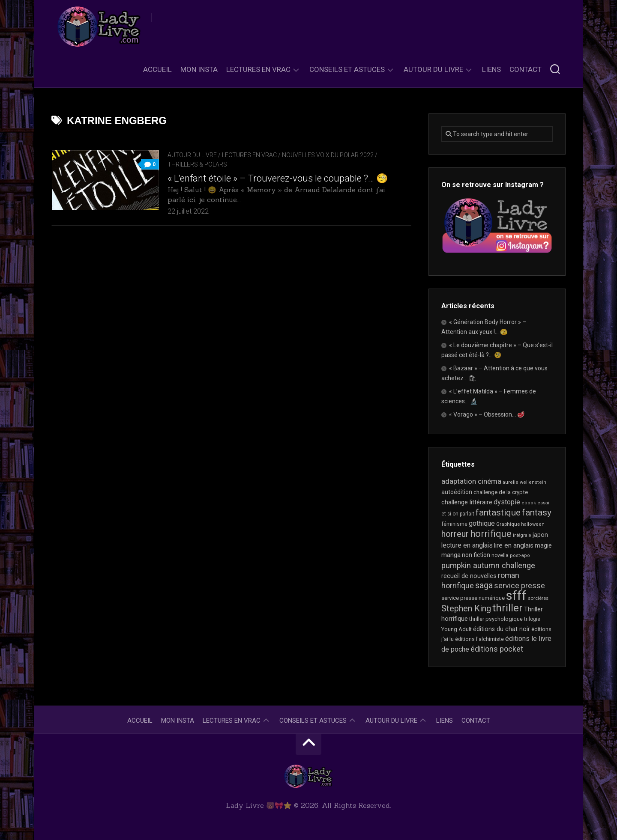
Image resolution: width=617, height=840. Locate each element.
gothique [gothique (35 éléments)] (482, 523)
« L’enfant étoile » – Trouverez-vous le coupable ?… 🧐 (278, 178)
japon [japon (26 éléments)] (540, 535)
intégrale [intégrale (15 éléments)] (522, 535)
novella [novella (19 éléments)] (500, 555)
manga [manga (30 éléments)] (451, 555)
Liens (491, 69)
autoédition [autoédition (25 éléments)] (457, 492)
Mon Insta (199, 69)
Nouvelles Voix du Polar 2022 (328, 155)
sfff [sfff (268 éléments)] (516, 596)
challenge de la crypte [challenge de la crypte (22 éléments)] (501, 492)
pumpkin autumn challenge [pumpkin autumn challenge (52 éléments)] (488, 566)
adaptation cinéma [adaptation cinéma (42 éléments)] (471, 481)
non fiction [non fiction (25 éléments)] (476, 555)
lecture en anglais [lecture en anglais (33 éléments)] (467, 545)
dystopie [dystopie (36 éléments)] (507, 502)
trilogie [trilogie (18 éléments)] (532, 619)
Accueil (157, 69)
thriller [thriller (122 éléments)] (508, 608)
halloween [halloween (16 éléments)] (533, 524)
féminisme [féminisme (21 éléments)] (454, 524)
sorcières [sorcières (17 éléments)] (538, 598)
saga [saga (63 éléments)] (484, 585)
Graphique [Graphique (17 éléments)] (508, 524)
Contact (526, 69)
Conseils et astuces (347, 69)
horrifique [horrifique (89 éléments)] (491, 534)
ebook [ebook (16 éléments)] (529, 503)
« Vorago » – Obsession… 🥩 (487, 414)
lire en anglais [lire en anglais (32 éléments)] (514, 545)
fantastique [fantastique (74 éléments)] (498, 512)
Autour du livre (433, 69)
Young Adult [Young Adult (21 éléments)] (457, 629)
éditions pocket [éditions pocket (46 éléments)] (497, 649)
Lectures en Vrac (258, 69)
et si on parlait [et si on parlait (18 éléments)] (458, 514)
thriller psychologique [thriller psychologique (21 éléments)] (496, 619)
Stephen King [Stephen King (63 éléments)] (466, 609)
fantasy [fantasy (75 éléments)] (537, 512)
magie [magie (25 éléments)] (543, 545)
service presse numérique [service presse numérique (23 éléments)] (473, 598)
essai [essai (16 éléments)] (543, 503)
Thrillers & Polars (197, 164)
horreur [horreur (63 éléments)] (455, 534)
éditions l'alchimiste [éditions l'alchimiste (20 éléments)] (479, 639)
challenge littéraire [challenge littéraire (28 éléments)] (467, 502)
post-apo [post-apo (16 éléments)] (520, 556)
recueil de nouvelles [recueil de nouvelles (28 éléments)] (469, 576)
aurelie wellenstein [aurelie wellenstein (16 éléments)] (524, 482)
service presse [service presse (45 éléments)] (520, 586)
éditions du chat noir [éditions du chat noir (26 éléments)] (502, 629)
